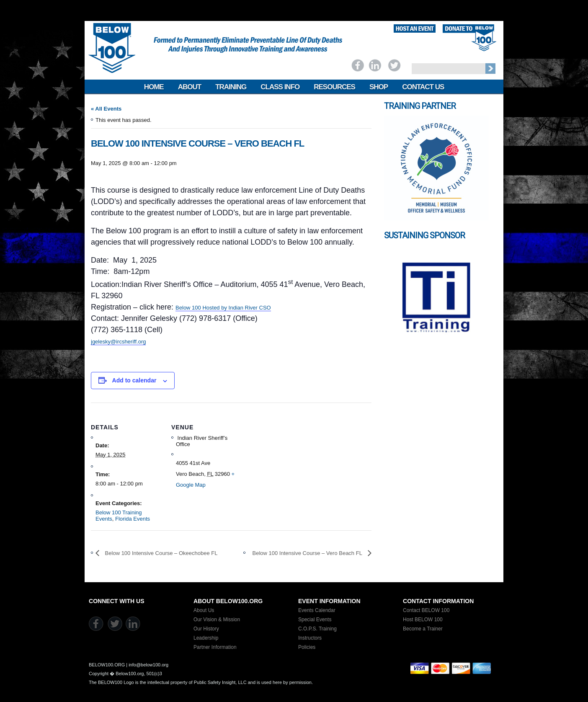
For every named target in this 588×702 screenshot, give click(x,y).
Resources (334, 87)
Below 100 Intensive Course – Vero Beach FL (308, 553)
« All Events (106, 109)
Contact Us (423, 87)
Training (231, 87)
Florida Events (133, 519)
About (190, 87)
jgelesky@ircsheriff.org (118, 342)
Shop (379, 87)
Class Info (280, 87)
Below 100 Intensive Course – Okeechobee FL (160, 553)
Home (154, 87)
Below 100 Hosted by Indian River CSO (223, 308)
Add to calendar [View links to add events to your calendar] (134, 380)
